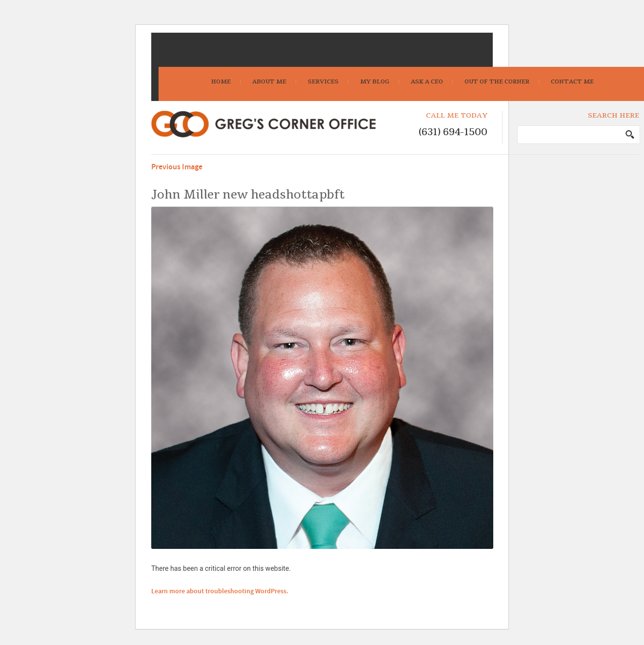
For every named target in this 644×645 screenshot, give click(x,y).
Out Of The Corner (497, 81)
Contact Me (572, 81)
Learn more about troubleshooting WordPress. (220, 591)
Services (323, 81)
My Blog (375, 81)
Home (221, 81)
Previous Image (177, 167)
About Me (269, 81)
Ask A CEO (427, 81)
